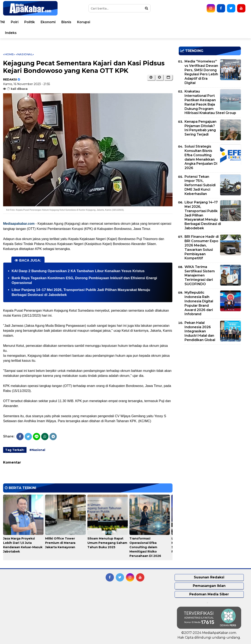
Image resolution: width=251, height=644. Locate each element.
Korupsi (229, 22)
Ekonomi (194, 22)
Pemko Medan (107, 33)
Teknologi (34, 33)
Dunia (53, 22)
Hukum (133, 22)
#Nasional (37, 450)
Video (84, 33)
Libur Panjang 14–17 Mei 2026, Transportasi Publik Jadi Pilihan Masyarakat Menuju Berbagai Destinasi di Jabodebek (203, 215)
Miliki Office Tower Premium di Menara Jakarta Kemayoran (60, 543)
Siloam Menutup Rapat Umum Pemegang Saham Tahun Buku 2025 (107, 543)
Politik (175, 22)
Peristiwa (34, 22)
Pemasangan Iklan (209, 586)
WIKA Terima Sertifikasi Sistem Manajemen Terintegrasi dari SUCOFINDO (200, 275)
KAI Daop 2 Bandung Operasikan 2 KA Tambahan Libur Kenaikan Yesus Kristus (78, 271)
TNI (148, 22)
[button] (168, 77)
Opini (68, 33)
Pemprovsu (135, 33)
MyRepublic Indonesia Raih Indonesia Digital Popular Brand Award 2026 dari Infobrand (199, 303)
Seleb (53, 33)
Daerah (90, 22)
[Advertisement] (210, 377)
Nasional (71, 22)
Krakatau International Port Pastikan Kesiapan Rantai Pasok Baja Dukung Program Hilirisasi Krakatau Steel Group (210, 102)
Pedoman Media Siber (209, 594)
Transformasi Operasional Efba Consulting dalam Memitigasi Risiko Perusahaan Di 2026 (145, 547)
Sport (15, 33)
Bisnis (212, 22)
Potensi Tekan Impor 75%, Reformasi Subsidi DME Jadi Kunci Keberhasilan (200, 185)
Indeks (157, 33)
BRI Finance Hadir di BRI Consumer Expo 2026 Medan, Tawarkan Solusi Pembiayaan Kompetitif (202, 247)
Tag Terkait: (15, 450)
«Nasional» (25, 54)
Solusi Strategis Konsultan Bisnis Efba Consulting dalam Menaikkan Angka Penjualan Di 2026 (201, 157)
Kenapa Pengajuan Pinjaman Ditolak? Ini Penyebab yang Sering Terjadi (200, 128)
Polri (160, 22)
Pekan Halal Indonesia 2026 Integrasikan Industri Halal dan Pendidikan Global (200, 331)
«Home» (9, 54)
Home (15, 22)
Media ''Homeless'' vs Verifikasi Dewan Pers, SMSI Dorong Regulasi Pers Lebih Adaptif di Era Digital (201, 72)
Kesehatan (112, 22)
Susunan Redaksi (209, 577)
